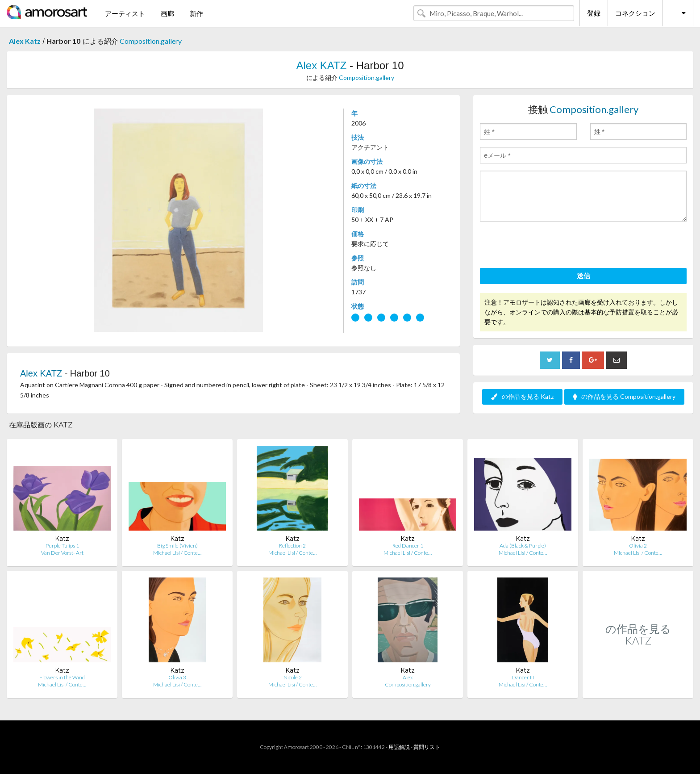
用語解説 (399, 747)
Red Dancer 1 (408, 546)
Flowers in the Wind (62, 677)
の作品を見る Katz (522, 396)
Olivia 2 (638, 546)
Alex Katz (25, 41)
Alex (408, 677)
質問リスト (427, 747)
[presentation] (548, 246)
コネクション (635, 13)
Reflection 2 (292, 546)
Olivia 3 (177, 677)
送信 (583, 276)
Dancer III (523, 677)
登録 (594, 13)
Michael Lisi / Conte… (177, 553)
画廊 (167, 13)
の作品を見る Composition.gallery (624, 396)
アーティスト (125, 13)
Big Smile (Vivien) (177, 546)
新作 (196, 13)
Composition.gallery (151, 41)
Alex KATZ (322, 65)
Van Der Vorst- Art (62, 553)
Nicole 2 (293, 677)
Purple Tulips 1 (62, 546)
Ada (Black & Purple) (523, 546)
